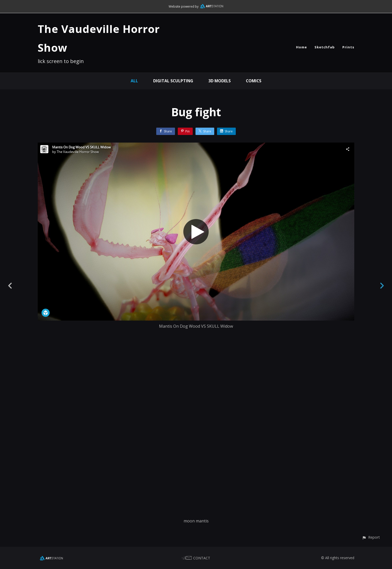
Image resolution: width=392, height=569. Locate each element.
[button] (371, 537)
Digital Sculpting (173, 81)
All (134, 81)
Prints (348, 47)
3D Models (219, 81)
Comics (254, 81)
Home (301, 47)
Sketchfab (325, 47)
